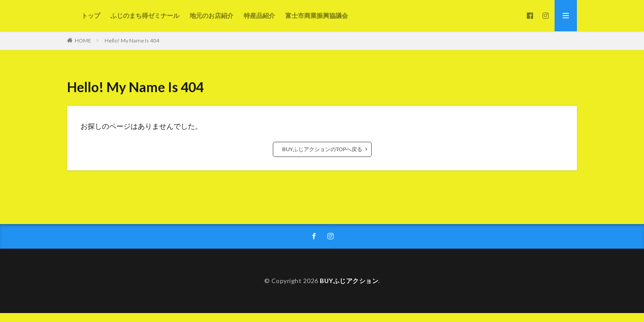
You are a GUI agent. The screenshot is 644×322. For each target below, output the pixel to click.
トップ (91, 15)
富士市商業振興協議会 (317, 15)
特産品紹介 (259, 15)
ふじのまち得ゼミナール (145, 15)
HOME (83, 40)
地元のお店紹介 (212, 15)
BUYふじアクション (349, 281)
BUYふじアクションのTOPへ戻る (322, 149)
